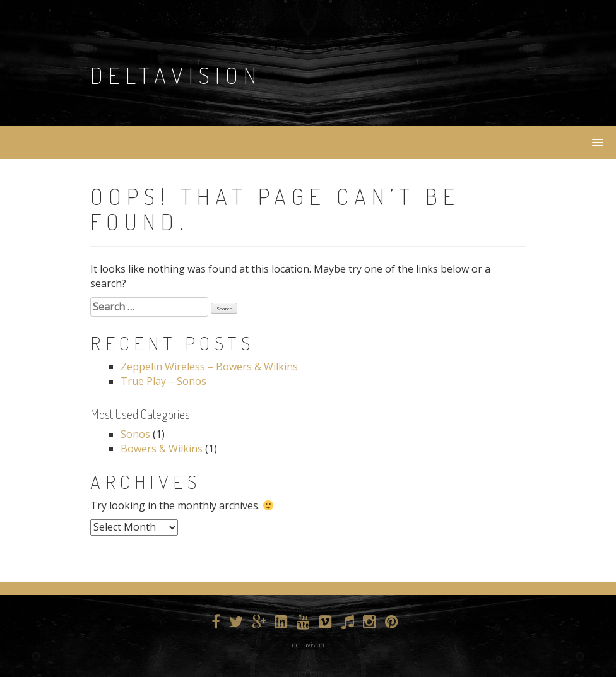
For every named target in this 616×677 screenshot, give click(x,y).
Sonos (135, 434)
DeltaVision (176, 75)
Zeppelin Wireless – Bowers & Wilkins (209, 367)
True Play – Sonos (163, 381)
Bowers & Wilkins (162, 449)
